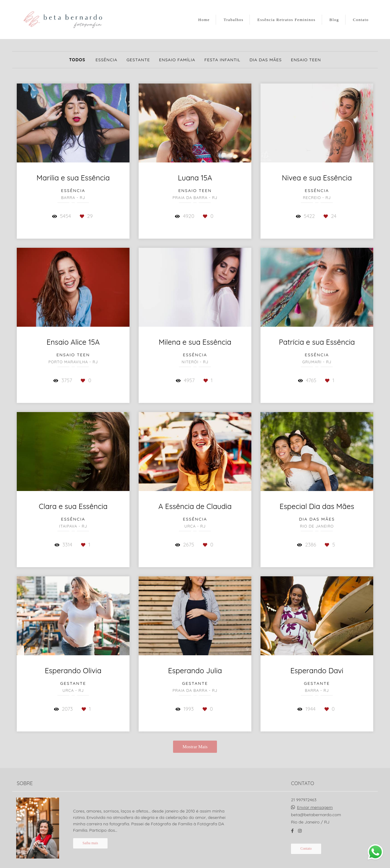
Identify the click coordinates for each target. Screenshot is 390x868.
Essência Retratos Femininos (287, 20)
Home (204, 20)
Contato (361, 20)
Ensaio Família (177, 60)
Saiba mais (90, 839)
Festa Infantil (222, 60)
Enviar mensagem (315, 803)
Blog (334, 20)
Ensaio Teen (306, 60)
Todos (77, 60)
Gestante (138, 60)
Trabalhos (234, 20)
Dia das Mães (266, 60)
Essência (107, 60)
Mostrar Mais (195, 747)
